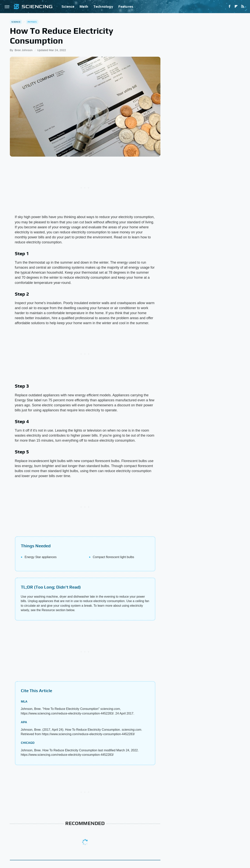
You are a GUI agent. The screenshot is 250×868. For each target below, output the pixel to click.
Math (84, 6)
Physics (32, 22)
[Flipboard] (236, 7)
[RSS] (243, 7)
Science (68, 6)
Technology (103, 6)
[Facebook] (230, 7)
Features (126, 6)
